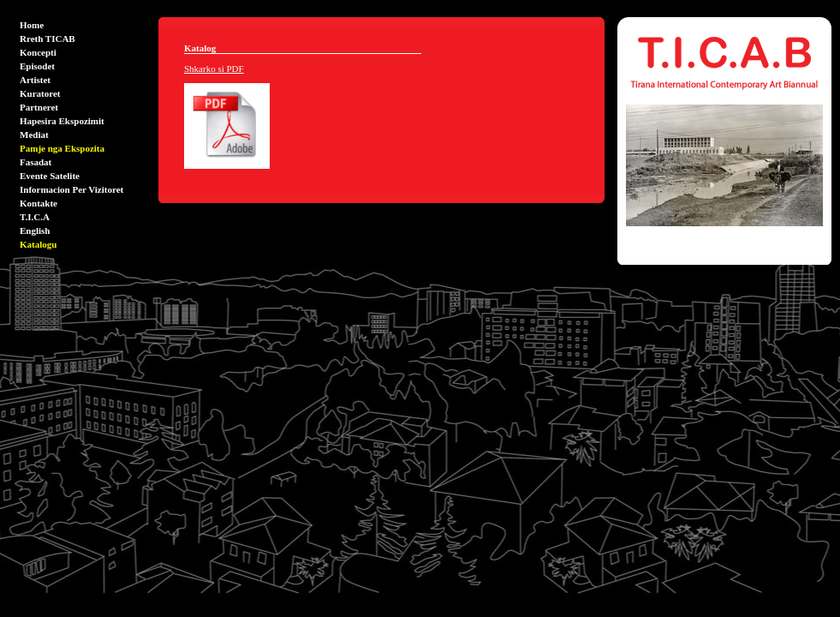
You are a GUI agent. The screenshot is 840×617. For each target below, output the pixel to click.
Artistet (35, 80)
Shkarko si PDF (214, 69)
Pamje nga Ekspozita (62, 148)
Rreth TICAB (48, 39)
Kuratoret (40, 93)
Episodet (37, 66)
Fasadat (36, 162)
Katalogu (38, 244)
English (35, 231)
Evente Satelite (50, 176)
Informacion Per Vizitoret (71, 189)
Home (32, 25)
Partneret (39, 107)
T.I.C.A (35, 217)
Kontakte (39, 203)
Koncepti (38, 52)
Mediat (34, 135)
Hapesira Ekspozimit (62, 121)
